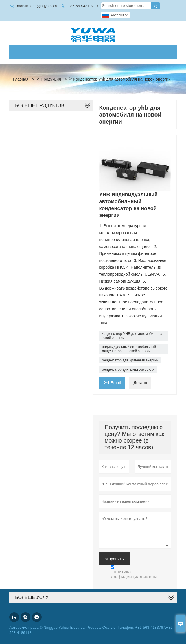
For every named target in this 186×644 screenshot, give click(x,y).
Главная (21, 79)
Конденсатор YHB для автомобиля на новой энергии (132, 336)
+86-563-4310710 (83, 6)
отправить (114, 559)
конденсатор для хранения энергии (130, 360)
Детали (140, 383)
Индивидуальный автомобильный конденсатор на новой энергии (129, 349)
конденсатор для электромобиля (128, 369)
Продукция (51, 79)
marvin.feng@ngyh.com (37, 6)
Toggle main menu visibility (167, 51)
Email (112, 382)
